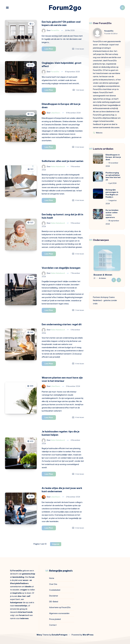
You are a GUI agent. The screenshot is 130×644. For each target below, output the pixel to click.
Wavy (39, 635)
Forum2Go (109, 31)
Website (98, 133)
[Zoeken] (122, 8)
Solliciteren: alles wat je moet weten (63, 161)
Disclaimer (54, 596)
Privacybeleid (55, 619)
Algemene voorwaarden (59, 613)
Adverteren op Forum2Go (60, 607)
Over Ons (53, 584)
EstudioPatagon (60, 635)
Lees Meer (50, 49)
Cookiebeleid (55, 590)
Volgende (56, 544)
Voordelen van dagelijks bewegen (61, 268)
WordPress (88, 635)
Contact (53, 625)
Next (119, 280)
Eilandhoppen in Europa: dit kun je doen (113, 157)
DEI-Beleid (54, 602)
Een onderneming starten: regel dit (62, 324)
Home (52, 578)
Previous (114, 280)
